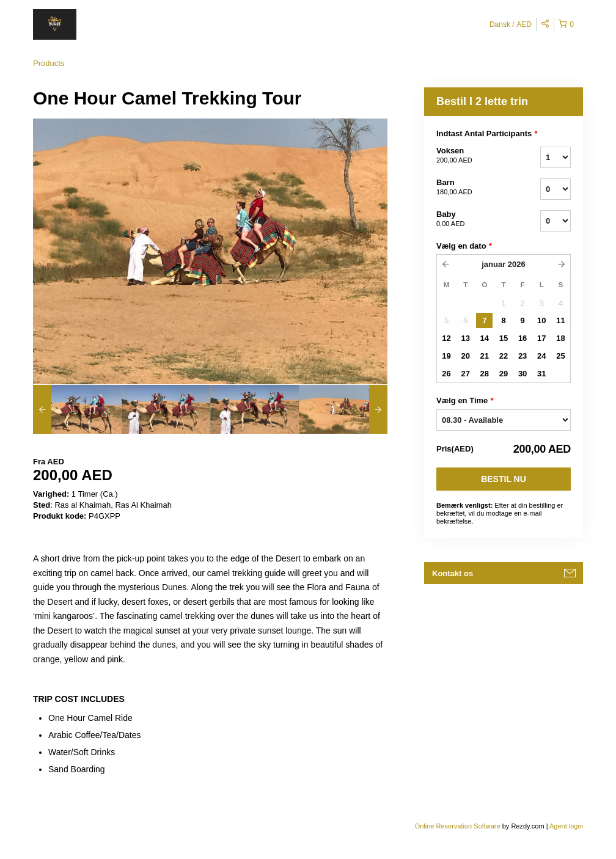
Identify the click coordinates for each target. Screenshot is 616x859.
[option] (77, 409)
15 (504, 338)
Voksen (473, 156)
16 (522, 338)
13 (465, 338)
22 (504, 356)
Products (49, 63)
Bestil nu (504, 479)
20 (465, 356)
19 (446, 356)
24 (541, 356)
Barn (473, 188)
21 (485, 356)
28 (485, 374)
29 (504, 374)
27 (465, 374)
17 (541, 338)
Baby (473, 219)
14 (485, 338)
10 (541, 320)
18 (560, 338)
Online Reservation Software (458, 826)
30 (522, 374)
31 (541, 374)
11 (560, 320)
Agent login (566, 826)
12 (446, 338)
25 (560, 356)
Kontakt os (453, 573)
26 (446, 374)
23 (522, 356)
